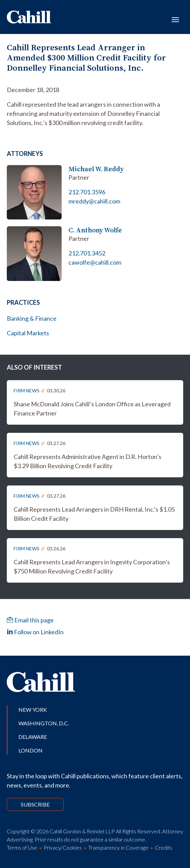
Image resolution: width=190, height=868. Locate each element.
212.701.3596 (87, 192)
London (30, 750)
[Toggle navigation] (175, 19)
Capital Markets (28, 333)
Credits (164, 847)
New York (33, 710)
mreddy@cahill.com (94, 201)
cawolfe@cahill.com (95, 262)
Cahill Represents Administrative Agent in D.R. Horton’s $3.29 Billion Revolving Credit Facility (88, 461)
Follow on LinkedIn (35, 632)
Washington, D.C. (44, 723)
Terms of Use (22, 847)
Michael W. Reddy (96, 169)
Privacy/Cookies (63, 847)
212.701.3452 (87, 253)
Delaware (33, 737)
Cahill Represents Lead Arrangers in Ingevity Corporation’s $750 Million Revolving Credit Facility (92, 566)
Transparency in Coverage (118, 847)
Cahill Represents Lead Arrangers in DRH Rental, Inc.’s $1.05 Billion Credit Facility (94, 514)
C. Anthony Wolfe (95, 230)
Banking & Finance (32, 318)
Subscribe (35, 804)
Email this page (30, 620)
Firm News (27, 391)
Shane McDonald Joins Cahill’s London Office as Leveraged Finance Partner (92, 409)
